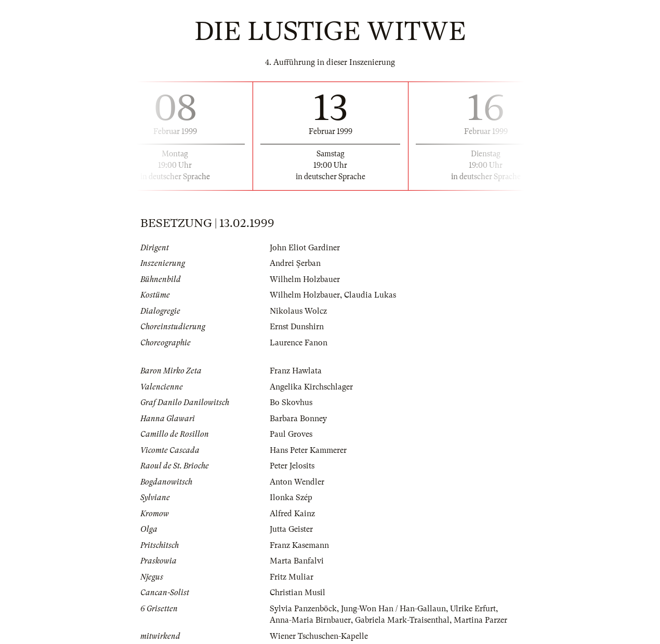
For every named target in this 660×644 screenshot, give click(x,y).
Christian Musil (298, 593)
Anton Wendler (297, 482)
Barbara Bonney (298, 419)
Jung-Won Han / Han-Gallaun (393, 609)
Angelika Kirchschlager (311, 387)
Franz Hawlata (296, 371)
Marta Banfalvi (297, 561)
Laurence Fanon (299, 343)
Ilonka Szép (291, 498)
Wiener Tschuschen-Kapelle (319, 636)
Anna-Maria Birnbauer (310, 620)
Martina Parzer (480, 620)
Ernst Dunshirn (297, 327)
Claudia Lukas (370, 295)
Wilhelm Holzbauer (305, 279)
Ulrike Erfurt (473, 609)
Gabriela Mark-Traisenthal (402, 620)
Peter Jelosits (292, 466)
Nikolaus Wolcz (298, 311)
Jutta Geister (291, 529)
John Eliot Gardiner (305, 248)
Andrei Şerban (295, 263)
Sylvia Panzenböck (303, 609)
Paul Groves (291, 434)
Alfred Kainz (292, 514)
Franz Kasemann (299, 545)
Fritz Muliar (292, 577)
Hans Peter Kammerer (308, 450)
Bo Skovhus (291, 403)
